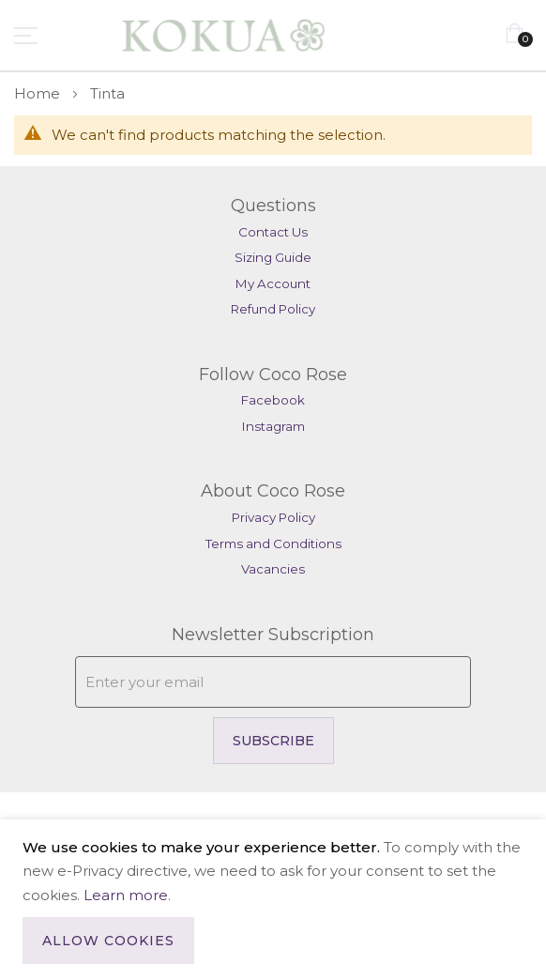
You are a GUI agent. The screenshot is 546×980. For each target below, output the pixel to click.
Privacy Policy (273, 517)
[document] (273, 900)
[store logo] (185, 35)
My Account (273, 283)
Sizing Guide (273, 257)
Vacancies (273, 569)
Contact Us (273, 232)
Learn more (126, 895)
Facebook (273, 400)
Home (39, 93)
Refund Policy (273, 309)
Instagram (273, 426)
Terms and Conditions (273, 544)
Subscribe (273, 741)
